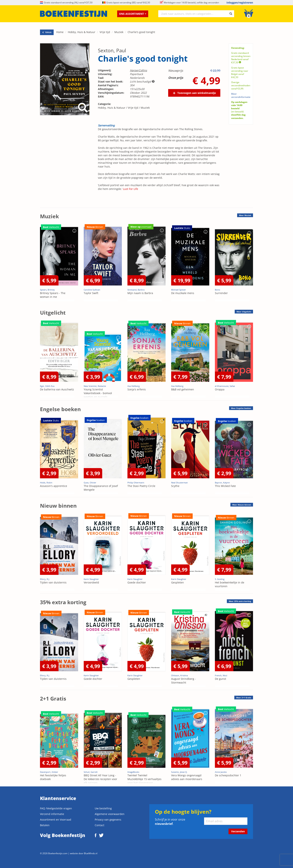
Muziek (119, 32)
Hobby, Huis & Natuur (82, 32)
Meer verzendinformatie (241, 95)
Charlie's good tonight (141, 32)
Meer (245, 215)
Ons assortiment (133, 14)
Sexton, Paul (112, 50)
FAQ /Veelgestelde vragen (56, 808)
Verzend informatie (52, 814)
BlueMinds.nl (91, 853)
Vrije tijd (105, 32)
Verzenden (238, 831)
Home (60, 32)
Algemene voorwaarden (110, 814)
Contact (100, 825)
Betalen (45, 825)
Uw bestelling (103, 808)
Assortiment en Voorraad (56, 820)
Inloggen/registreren (240, 3)
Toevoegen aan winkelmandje (197, 93)
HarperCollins (138, 70)
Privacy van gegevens (108, 820)
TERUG (47, 32)
